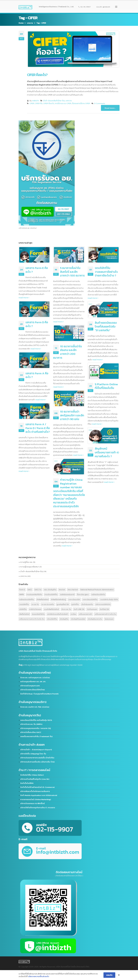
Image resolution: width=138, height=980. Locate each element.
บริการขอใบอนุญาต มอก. (30, 686)
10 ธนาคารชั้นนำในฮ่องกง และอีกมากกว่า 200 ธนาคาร (68, 352)
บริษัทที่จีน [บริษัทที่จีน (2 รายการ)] (23, 609)
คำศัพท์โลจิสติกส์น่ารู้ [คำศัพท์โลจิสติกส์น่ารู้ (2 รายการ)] (58, 599)
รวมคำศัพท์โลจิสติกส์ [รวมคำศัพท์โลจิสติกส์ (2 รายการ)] (51, 609)
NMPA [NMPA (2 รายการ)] (22, 594)
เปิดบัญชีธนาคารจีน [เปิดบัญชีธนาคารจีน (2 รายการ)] (95, 619)
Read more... (110, 108)
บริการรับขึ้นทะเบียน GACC (31, 732)
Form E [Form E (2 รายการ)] (22, 590)
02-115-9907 (84, 7)
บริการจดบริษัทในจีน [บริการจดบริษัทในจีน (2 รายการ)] (103, 604)
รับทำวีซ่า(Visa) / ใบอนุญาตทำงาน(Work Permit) (39, 694)
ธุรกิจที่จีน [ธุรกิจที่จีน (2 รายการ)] (75, 604)
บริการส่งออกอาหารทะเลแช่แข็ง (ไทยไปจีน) (37, 758)
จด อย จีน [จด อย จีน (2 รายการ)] (35, 604)
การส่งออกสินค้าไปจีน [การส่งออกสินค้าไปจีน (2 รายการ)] (34, 594)
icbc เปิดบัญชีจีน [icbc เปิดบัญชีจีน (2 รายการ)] (50, 590)
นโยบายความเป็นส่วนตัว (39, 977)
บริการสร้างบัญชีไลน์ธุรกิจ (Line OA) (35, 779)
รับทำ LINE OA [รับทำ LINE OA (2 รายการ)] (79, 609)
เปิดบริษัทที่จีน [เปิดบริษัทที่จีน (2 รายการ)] (52, 619)
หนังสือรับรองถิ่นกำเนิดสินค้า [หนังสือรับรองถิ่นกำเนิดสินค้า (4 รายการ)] (58, 614)
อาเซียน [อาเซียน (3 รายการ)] (73, 614)
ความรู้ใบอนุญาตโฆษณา (30, 567)
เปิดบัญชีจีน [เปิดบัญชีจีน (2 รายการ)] (64, 619)
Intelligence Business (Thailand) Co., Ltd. (56, 7)
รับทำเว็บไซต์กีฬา (27, 783)
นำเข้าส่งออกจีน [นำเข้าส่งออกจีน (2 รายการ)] (87, 604)
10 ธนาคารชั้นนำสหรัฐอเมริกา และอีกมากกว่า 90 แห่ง (72, 415)
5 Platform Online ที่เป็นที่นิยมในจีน (106, 386)
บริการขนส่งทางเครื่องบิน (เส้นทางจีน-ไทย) (37, 762)
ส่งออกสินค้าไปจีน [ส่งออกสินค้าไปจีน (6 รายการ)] (38, 614)
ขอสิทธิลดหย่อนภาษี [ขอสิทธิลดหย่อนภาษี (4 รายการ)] (67, 594)
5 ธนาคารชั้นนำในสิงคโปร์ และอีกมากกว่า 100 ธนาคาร (72, 272)
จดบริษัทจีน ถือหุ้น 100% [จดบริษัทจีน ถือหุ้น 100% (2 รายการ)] (109, 599)
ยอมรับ (109, 976)
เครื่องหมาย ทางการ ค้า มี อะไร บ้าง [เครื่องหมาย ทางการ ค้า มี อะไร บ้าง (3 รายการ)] (32, 619)
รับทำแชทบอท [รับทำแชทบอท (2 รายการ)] (92, 609)
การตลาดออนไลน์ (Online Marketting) (36, 799)
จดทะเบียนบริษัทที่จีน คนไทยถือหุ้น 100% (36, 720)
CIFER (32, 103)
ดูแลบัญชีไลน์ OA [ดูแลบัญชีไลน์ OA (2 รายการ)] (63, 604)
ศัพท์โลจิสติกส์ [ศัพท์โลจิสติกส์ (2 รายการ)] (24, 614)
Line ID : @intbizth (103, 7)
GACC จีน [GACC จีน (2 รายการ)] (38, 590)
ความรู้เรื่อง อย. (26, 562)
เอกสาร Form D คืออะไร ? (37, 324)
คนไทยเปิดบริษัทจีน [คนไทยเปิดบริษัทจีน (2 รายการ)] (98, 594)
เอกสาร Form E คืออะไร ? (37, 270)
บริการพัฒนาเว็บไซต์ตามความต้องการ (35, 791)
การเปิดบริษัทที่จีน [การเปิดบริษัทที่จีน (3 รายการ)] (51, 594)
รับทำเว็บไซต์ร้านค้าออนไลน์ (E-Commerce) (37, 787)
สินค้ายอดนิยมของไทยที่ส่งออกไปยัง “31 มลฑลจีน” (106, 326)
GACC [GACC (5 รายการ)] (30, 590)
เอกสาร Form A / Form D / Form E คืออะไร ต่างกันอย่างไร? (38, 428)
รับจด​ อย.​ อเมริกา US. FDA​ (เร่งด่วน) (35, 707)
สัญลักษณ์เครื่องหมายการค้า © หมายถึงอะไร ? (107, 452)
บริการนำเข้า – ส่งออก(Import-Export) (36, 750)
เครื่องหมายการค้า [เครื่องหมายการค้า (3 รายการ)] (85, 614)
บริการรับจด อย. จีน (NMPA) (31, 724)
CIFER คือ (39, 103)
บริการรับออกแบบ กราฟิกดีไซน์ (32, 803)
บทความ (69, 101)
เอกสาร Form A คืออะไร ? (37, 375)
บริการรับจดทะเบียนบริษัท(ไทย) (32, 690)
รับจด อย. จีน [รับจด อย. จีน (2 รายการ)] (66, 609)
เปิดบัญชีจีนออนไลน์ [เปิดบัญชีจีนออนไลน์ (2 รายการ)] (78, 619)
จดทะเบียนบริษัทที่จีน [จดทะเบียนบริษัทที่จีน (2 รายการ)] (90, 599)
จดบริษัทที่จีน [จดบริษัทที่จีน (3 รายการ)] (24, 604)
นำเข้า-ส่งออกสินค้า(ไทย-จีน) (54, 101)
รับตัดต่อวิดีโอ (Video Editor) (32, 775)
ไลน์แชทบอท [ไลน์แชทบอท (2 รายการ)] (109, 619)
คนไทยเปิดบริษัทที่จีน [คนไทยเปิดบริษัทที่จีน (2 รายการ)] (27, 599)
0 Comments (100, 103)
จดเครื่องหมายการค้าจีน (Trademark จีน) (36, 736)
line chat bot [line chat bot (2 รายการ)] (73, 590)
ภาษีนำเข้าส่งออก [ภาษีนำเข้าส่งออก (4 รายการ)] (35, 609)
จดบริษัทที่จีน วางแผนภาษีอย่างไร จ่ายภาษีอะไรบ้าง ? (106, 272)
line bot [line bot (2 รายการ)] (62, 590)
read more (24, 298)
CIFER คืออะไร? (37, 75)
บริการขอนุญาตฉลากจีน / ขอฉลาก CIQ (35, 728)
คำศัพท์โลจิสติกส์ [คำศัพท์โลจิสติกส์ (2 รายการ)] (43, 599)
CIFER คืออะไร (49, 103)
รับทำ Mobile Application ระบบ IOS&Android (39, 795)
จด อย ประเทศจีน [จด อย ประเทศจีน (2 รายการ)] (48, 604)
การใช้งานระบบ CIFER (63, 103)
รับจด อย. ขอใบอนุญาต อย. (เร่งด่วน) (35, 678)
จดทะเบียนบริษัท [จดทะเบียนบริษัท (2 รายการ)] (74, 599)
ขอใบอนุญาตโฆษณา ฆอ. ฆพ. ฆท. (33, 682)
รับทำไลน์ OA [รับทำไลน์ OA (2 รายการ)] (104, 609)
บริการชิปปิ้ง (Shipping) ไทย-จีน (33, 754)
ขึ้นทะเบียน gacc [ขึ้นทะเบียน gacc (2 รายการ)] (83, 594)
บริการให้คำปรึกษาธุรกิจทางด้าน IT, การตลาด (38, 808)
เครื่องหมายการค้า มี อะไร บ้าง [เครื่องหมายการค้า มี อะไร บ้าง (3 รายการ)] (105, 614)
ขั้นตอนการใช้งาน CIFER (81, 103)
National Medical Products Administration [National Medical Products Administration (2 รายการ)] (97, 590)
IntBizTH (35, 101)
